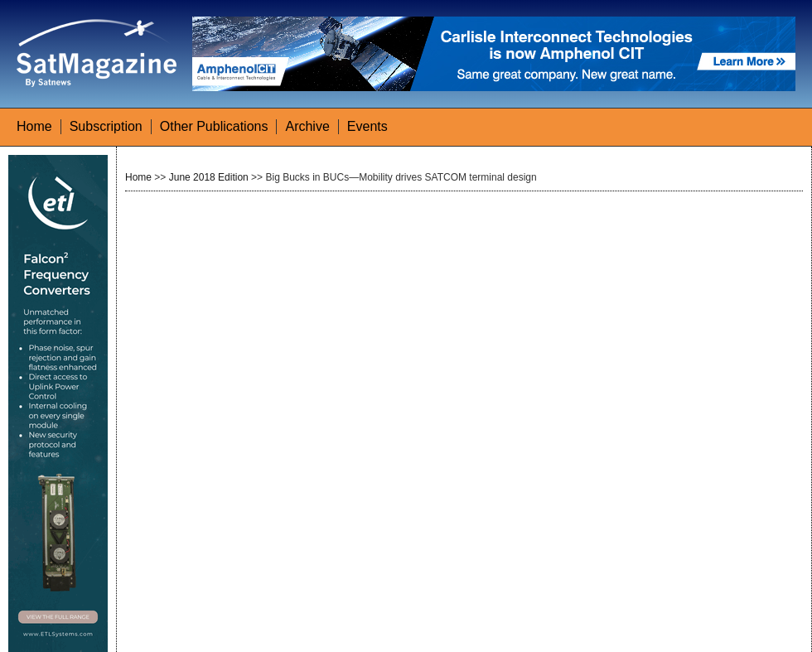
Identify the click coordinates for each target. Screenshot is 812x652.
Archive (307, 126)
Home (34, 126)
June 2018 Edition (209, 177)
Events (367, 126)
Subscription (106, 126)
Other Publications (214, 126)
